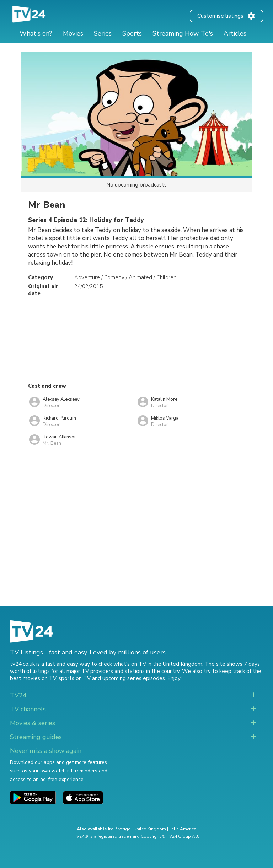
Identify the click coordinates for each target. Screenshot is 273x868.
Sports (132, 33)
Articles (235, 33)
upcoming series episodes (134, 678)
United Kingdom (150, 829)
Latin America (183, 829)
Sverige (123, 829)
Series (103, 33)
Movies (73, 33)
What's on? (36, 33)
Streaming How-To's (183, 33)
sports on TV (75, 678)
